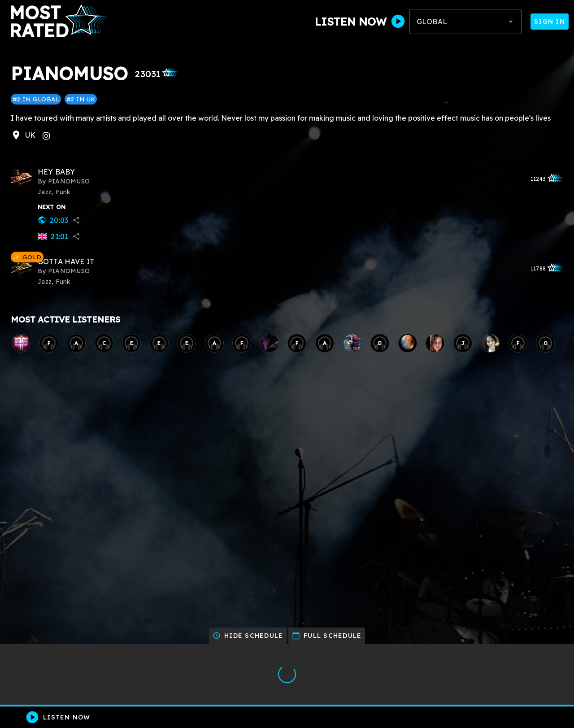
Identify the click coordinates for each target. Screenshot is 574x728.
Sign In (550, 22)
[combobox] (465, 22)
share (76, 220)
